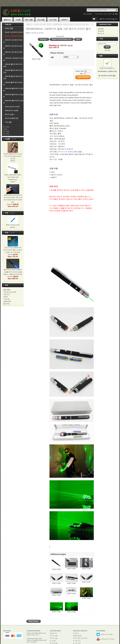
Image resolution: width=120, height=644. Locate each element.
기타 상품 (8, 122)
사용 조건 (7, 294)
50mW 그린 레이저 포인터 (43, 24)
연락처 (6, 297)
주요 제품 (41, 20)
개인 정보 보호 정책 (10, 292)
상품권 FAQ (7, 301)
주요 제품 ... (7, 131)
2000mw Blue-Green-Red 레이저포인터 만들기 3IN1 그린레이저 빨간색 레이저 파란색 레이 (13, 195)
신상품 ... (6, 129)
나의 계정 (53, 20)
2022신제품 (9, 28)
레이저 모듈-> (10, 114)
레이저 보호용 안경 (12, 118)
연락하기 (65, 20)
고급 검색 (107, 50)
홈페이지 (7, 20)
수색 (101, 39)
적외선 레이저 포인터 (12, 107)
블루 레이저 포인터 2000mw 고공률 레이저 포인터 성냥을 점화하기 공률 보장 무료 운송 (13, 269)
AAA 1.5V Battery (67, 152)
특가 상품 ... (7, 127)
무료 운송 (101, 31)
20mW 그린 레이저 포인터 (14, 32)
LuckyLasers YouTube (105, 639)
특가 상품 (29, 20)
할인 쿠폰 (7, 304)
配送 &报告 (7, 290)
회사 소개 (101, 33)
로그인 (90, 14)
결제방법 (101, 29)
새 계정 (115, 14)
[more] (13, 139)
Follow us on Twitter (105, 634)
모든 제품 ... (7, 134)
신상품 (18, 20)
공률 (52, 57)
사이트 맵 (7, 299)
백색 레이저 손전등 (12, 111)
